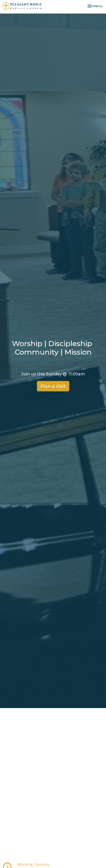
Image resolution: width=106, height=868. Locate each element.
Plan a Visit (53, 386)
